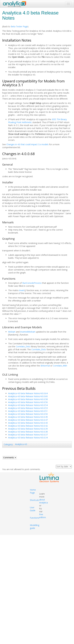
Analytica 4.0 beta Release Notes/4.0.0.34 (28, 438)
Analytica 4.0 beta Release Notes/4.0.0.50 (28, 414)
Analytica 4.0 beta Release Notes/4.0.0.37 (28, 435)
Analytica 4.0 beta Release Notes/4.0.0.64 (28, 393)
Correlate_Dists (23, 346)
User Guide (33, 509)
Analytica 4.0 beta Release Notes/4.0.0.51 (28, 411)
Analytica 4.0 (21, 444)
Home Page (33, 491)
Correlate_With (60, 366)
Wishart (12, 332)
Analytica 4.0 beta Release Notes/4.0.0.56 (28, 402)
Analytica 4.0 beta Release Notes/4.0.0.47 (28, 420)
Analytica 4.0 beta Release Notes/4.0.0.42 (28, 426)
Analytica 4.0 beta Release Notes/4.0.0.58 (28, 399)
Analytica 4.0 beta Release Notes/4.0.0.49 (28, 417)
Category (8, 444)
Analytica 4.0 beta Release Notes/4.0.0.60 (28, 396)
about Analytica (44, 501)
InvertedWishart (28, 332)
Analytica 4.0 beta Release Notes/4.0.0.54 (28, 405)
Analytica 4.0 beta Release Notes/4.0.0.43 (28, 423)
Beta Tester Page (19, 26)
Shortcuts (34, 500)
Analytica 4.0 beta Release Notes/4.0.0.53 (28, 408)
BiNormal (45, 366)
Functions (35, 518)
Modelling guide (35, 527)
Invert (22, 290)
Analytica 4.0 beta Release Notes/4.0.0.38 (28, 432)
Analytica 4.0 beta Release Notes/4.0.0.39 (28, 429)
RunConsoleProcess (32, 283)
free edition (42, 516)
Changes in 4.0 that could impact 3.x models (27, 144)
